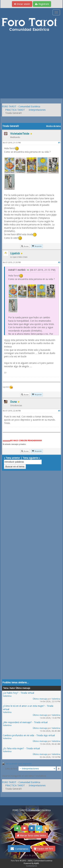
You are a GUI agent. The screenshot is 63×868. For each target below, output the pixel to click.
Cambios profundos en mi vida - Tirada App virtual (29, 735)
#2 (59, 262)
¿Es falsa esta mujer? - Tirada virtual (21, 748)
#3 (59, 411)
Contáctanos (19, 849)
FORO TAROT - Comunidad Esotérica (21, 106)
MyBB (36, 863)
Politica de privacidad (32, 855)
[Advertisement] (32, 65)
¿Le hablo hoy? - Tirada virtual (18, 693)
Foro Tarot (15, 861)
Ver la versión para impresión (19, 764)
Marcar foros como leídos (32, 836)
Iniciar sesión (22, 4)
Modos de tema (53, 126)
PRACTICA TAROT (15, 110)
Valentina (7, 696)
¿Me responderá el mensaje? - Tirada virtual (25, 722)
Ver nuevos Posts (32, 815)
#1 (59, 143)
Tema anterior (13, 458)
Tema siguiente (30, 458)
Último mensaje (40, 699)
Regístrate (42, 4)
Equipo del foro (44, 849)
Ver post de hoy (32, 820)
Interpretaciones (37, 110)
